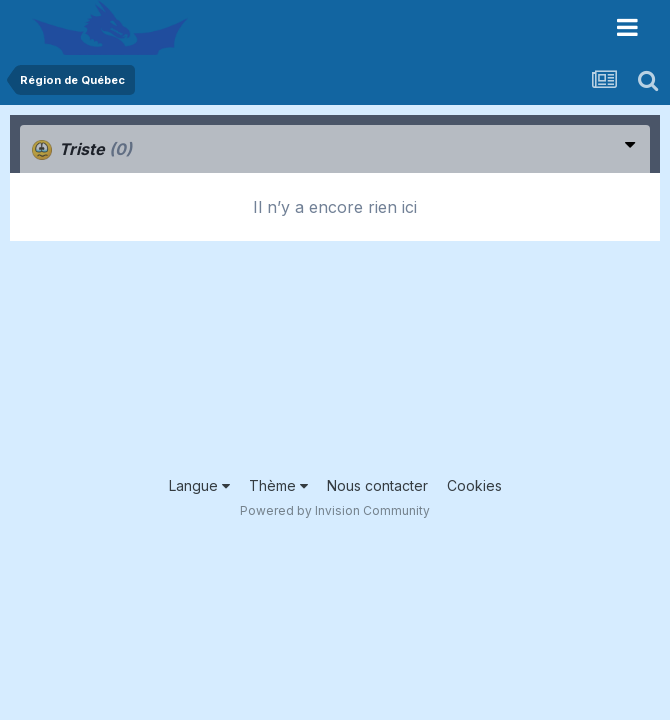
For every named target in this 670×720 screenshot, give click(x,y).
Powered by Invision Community (335, 510)
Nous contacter (377, 485)
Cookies (474, 485)
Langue (199, 485)
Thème (278, 485)
